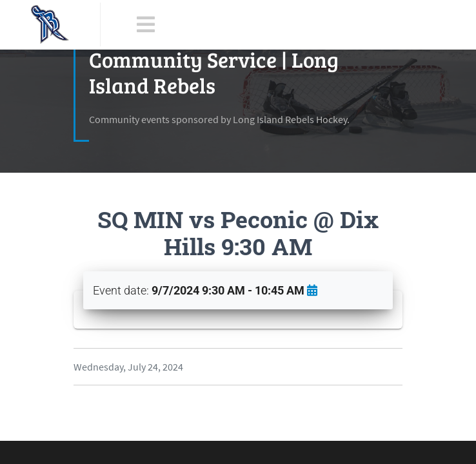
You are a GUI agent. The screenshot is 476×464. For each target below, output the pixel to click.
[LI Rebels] (50, 24)
